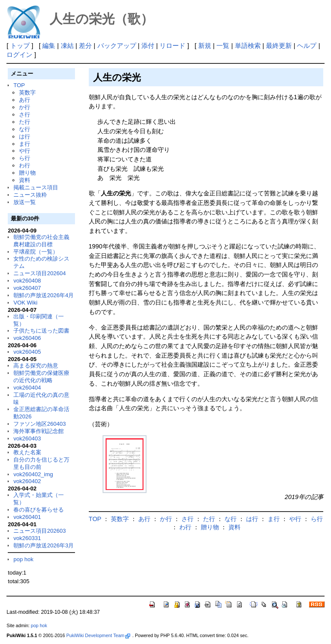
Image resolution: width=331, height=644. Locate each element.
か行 (25, 107)
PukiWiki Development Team (98, 635)
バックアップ (117, 46)
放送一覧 (25, 202)
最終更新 (279, 46)
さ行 (25, 115)
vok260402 (27, 481)
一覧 (223, 46)
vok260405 (27, 352)
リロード (172, 46)
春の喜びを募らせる (39, 510)
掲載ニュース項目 (36, 187)
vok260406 (27, 338)
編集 (49, 46)
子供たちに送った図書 (41, 331)
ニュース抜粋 (30, 195)
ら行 (25, 158)
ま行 (25, 144)
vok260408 (27, 281)
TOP (19, 85)
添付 (148, 46)
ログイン (19, 55)
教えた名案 (27, 452)
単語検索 (248, 46)
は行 (25, 137)
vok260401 (27, 517)
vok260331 (27, 538)
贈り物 (27, 173)
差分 (85, 46)
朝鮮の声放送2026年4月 (44, 295)
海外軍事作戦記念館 (39, 431)
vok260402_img (33, 474)
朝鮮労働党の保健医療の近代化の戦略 (41, 377)
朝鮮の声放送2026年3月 (44, 545)
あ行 (25, 100)
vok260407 (27, 288)
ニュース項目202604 (39, 273)
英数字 (27, 93)
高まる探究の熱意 (36, 366)
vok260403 (27, 438)
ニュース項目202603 (39, 531)
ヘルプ (307, 46)
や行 (25, 151)
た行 (25, 122)
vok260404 (27, 388)
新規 (205, 46)
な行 (25, 129)
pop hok (23, 559)
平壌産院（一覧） (36, 252)
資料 (25, 180)
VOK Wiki (25, 303)
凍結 (67, 46)
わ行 (25, 165)
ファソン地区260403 (39, 424)
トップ (20, 46)
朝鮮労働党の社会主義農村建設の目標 (41, 241)
